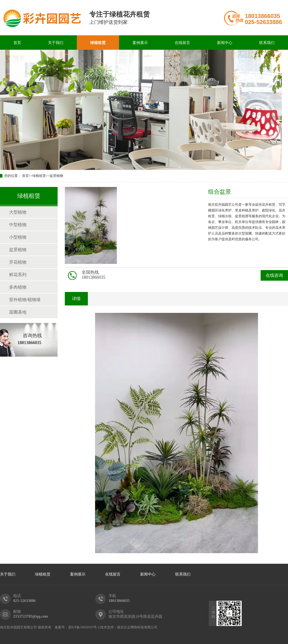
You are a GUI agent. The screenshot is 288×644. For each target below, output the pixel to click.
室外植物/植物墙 (25, 300)
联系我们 (267, 43)
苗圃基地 (18, 312)
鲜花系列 (18, 275)
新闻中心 (225, 43)
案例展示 (140, 43)
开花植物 (18, 262)
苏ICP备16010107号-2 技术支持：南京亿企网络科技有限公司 (113, 627)
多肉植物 (18, 287)
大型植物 (18, 212)
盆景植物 (56, 176)
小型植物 (18, 237)
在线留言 (182, 43)
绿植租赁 (98, 43)
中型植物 (18, 225)
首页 (17, 43)
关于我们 (56, 43)
